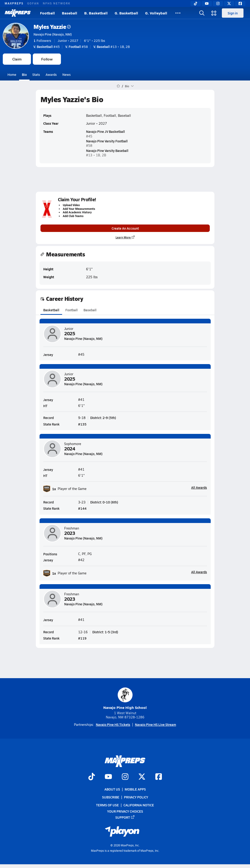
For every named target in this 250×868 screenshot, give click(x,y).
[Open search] (202, 13)
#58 (77, 47)
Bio (24, 74)
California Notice (139, 805)
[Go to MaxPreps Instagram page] (125, 777)
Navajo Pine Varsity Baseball (107, 150)
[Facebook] (240, 3)
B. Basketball (96, 13)
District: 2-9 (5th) (103, 418)
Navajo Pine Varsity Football (107, 141)
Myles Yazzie (52, 27)
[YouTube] (207, 3)
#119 (82, 638)
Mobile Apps (135, 789)
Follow (47, 59)
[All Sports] (178, 13)
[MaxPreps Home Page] (118, 86)
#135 (82, 424)
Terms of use (107, 805)
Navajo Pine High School (125, 699)
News (67, 74)
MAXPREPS (14, 3)
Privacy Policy (136, 797)
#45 (47, 47)
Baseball (70, 13)
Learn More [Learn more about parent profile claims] (125, 237)
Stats (36, 74)
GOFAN (33, 3)
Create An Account (125, 228)
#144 (82, 509)
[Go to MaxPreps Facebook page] (159, 777)
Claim (17, 59)
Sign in (233, 13)
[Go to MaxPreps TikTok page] (92, 777)
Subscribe (111, 797)
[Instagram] (218, 3)
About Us (112, 789)
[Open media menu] (214, 13)
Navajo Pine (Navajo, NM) (53, 34)
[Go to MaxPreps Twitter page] (142, 777)
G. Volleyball (156, 13)
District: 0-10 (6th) (104, 502)
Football (47, 13)
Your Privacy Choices (125, 811)
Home (12, 74)
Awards (51, 74)
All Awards (199, 488)
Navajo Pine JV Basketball (105, 131)
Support (125, 817)
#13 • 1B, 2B (112, 47)
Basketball (51, 310)
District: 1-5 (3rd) (105, 632)
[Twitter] (229, 3)
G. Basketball (126, 13)
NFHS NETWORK (57, 3)
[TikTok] (196, 3)
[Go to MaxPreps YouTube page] (108, 777)
